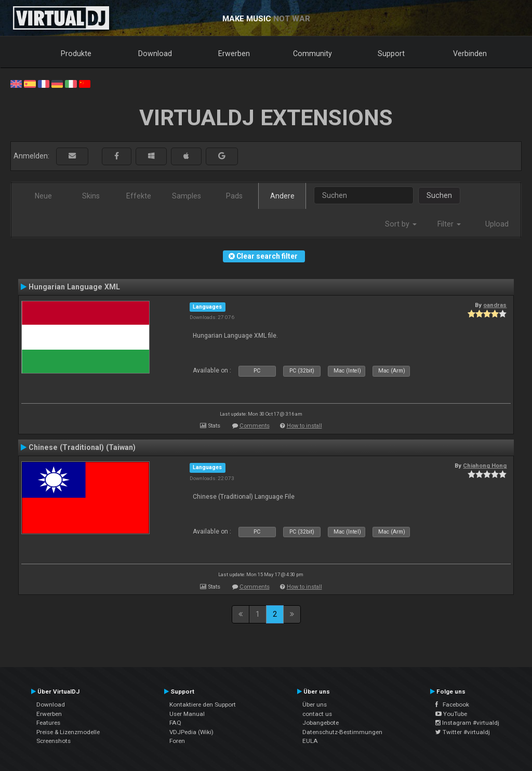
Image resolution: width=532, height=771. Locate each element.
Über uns (315, 704)
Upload (497, 224)
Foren (177, 741)
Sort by (401, 224)
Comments (255, 426)
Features (48, 723)
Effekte (139, 196)
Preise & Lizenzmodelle (68, 732)
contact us (317, 714)
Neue (43, 196)
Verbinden (470, 54)
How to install (304, 426)
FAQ (175, 723)
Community (312, 54)
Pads (234, 196)
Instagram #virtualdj (467, 723)
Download (155, 54)
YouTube (451, 714)
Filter (449, 224)
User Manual (187, 714)
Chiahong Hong (485, 466)
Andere (282, 196)
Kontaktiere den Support (203, 704)
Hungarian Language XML (74, 287)
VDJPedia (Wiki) (191, 732)
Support (391, 54)
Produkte (76, 54)
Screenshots (54, 741)
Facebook (452, 704)
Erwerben (234, 54)
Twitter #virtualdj (463, 732)
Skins (91, 196)
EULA (310, 741)
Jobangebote (321, 723)
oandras (495, 305)
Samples (187, 196)
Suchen (439, 195)
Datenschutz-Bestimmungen (342, 732)
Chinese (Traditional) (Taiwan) (82, 447)
